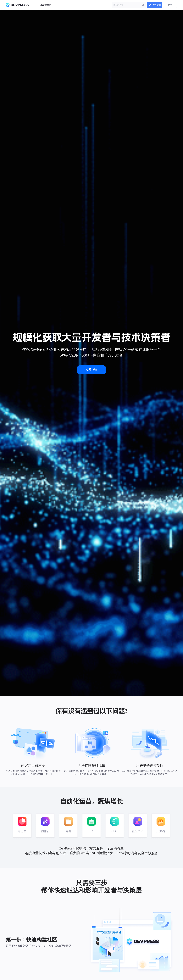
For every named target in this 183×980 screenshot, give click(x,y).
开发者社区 (46, 5)
